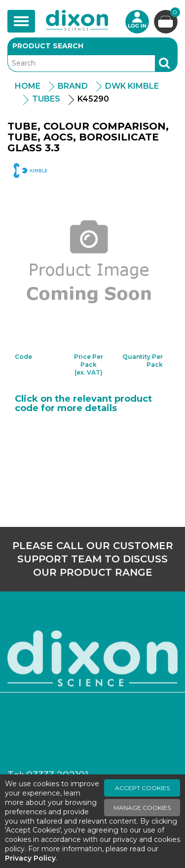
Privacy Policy (30, 858)
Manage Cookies (142, 808)
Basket (174, 14)
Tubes (46, 99)
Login (137, 22)
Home (28, 86)
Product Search (48, 46)
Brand (73, 86)
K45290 (93, 99)
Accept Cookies (142, 788)
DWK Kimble (132, 86)
